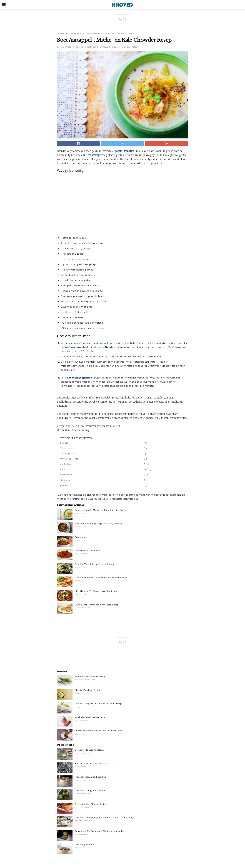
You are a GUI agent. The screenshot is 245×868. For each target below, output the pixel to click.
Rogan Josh (81, 537)
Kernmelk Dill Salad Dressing (90, 677)
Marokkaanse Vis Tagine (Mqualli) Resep (96, 591)
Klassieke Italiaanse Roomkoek (91, 777)
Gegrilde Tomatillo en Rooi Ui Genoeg (95, 564)
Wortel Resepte (93, 33)
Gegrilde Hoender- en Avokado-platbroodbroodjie (101, 578)
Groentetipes (63, 33)
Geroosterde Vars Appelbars (90, 750)
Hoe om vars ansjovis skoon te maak (94, 763)
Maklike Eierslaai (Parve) (87, 690)
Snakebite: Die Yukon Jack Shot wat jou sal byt (100, 831)
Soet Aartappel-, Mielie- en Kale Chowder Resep (100, 510)
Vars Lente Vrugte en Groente (91, 790)
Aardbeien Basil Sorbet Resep (91, 717)
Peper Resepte (77, 33)
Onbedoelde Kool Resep (88, 551)
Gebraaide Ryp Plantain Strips (91, 804)
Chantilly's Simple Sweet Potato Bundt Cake (98, 731)
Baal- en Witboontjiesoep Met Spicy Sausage (99, 524)
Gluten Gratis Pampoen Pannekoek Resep (97, 605)
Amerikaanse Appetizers (113, 33)
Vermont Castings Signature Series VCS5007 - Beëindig (104, 817)
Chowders (131, 33)
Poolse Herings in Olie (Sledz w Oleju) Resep (98, 704)
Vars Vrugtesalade (84, 845)
